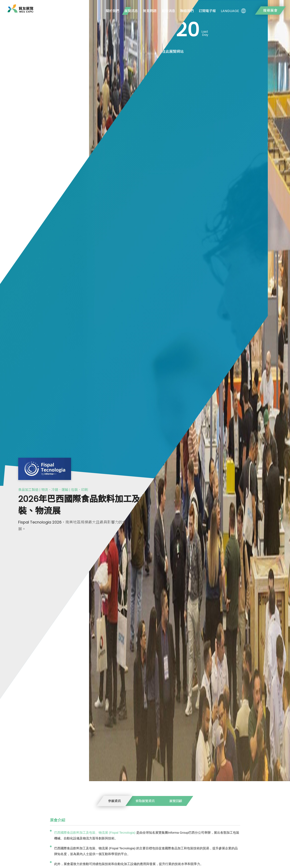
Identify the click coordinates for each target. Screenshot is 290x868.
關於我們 (113, 11)
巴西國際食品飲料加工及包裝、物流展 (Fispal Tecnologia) (95, 833)
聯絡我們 (187, 11)
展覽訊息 (131, 11)
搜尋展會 (270, 10)
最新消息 (168, 11)
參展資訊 (114, 801)
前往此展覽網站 (171, 51)
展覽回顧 (176, 801)
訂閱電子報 (207, 11)
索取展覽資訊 (145, 801)
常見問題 (150, 11)
